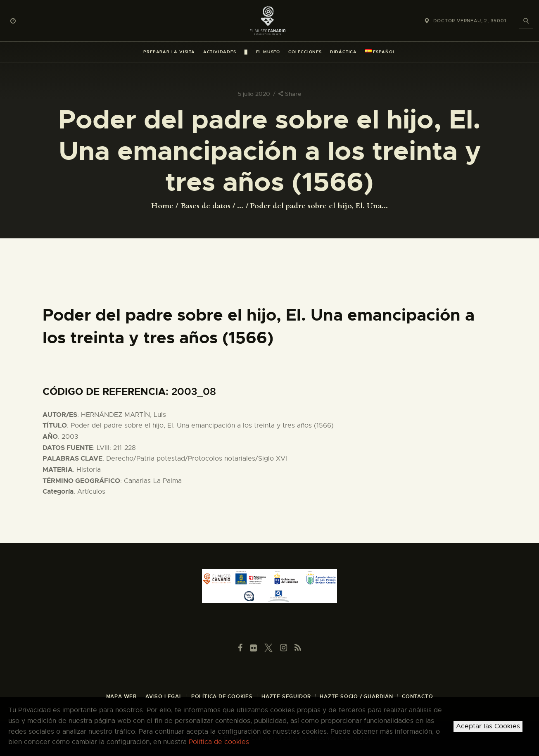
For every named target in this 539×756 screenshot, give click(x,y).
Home (162, 206)
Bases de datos (205, 206)
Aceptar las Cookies (488, 726)
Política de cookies (219, 742)
